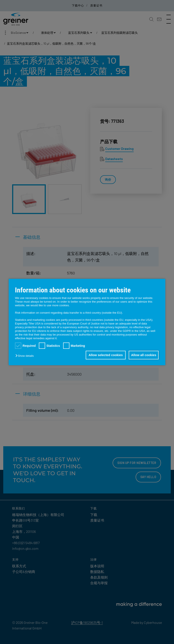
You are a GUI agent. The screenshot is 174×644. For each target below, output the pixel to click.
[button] (26, 356)
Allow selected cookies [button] (104, 355)
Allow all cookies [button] (143, 355)
